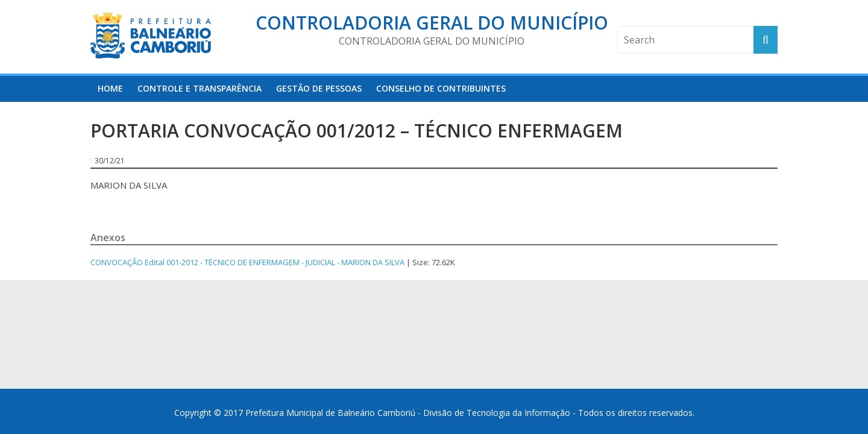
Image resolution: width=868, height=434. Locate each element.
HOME (110, 88)
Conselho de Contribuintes (441, 88)
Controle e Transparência (200, 88)
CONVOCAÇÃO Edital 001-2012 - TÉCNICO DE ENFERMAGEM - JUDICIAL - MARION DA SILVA (247, 262)
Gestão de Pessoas (319, 88)
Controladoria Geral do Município (432, 23)
